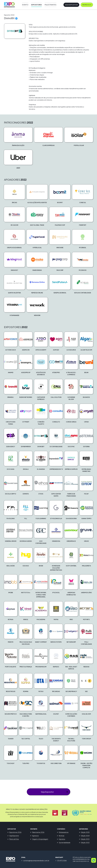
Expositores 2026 (15, 832)
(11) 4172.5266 (62, 860)
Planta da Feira (14, 839)
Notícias (62, 836)
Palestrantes (50, 5)
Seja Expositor (71, 5)
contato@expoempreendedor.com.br (36, 860)
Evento (25, 5)
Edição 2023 (85, 839)
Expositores (36, 5)
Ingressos (87, 5)
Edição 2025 (85, 832)
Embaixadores (64, 832)
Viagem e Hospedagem (40, 839)
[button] (18, 137)
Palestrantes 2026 (38, 832)
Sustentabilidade (65, 842)
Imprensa (62, 839)
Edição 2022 (85, 842)
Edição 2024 (85, 836)
